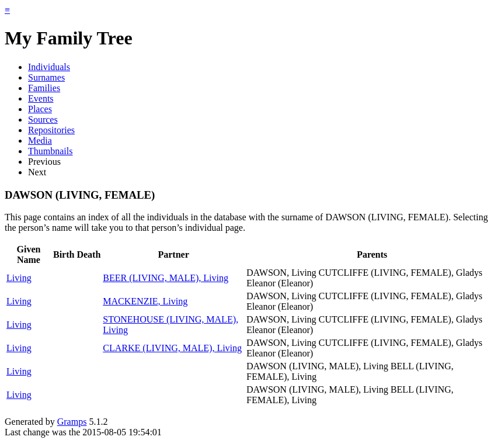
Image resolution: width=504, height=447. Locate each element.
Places (40, 109)
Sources (43, 119)
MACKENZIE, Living (145, 301)
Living (19, 278)
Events (41, 98)
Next (37, 172)
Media (40, 141)
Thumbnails (50, 151)
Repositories (51, 130)
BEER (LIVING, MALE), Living (166, 278)
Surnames (46, 77)
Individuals (49, 67)
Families (44, 88)
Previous (44, 162)
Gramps (72, 422)
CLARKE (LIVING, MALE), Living (172, 348)
